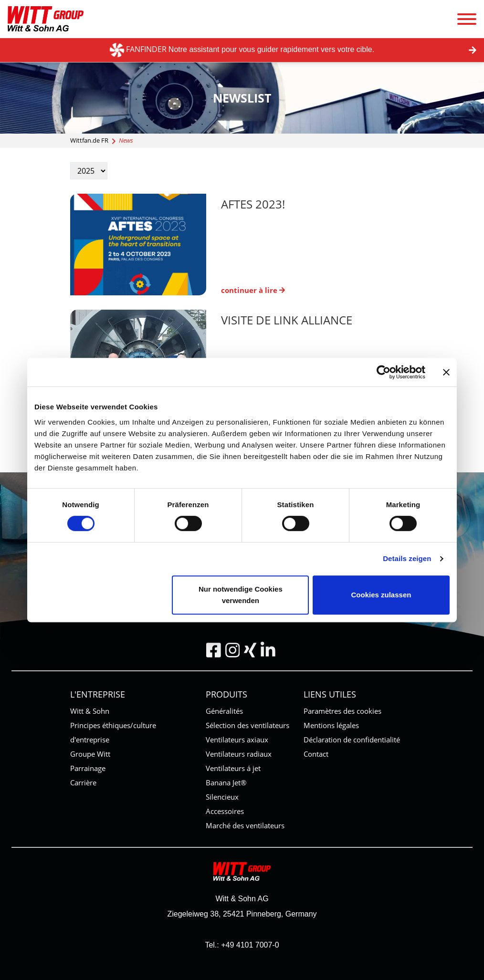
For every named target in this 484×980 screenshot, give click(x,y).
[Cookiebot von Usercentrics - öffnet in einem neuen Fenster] (384, 372)
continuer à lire (253, 290)
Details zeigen (407, 558)
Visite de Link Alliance (287, 320)
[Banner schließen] (446, 372)
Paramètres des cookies (342, 711)
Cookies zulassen (381, 595)
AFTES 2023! (253, 204)
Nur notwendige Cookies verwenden (241, 595)
